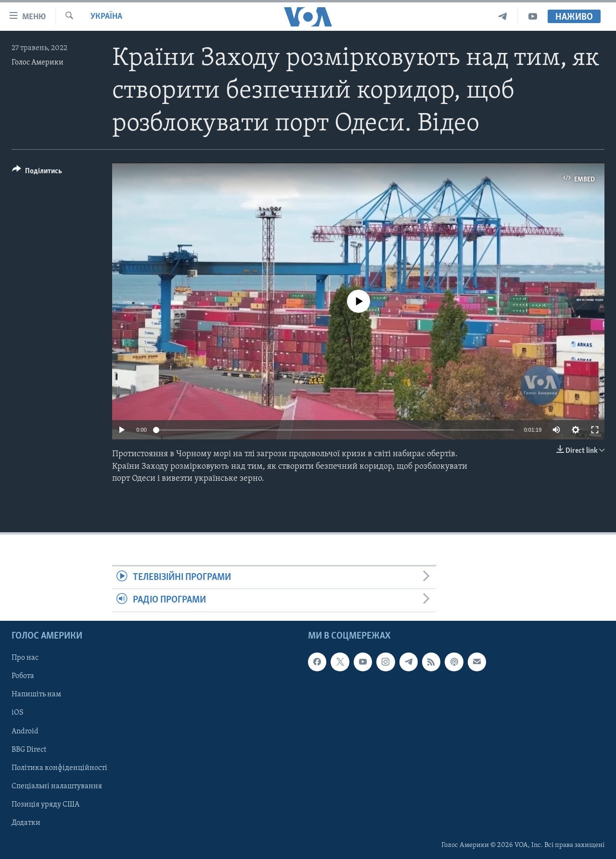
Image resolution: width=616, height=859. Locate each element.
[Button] (37, 173)
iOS (18, 713)
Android (25, 731)
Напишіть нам (36, 694)
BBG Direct (29, 749)
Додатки (26, 822)
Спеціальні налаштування (57, 786)
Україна (106, 17)
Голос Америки (38, 63)
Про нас (25, 658)
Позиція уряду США (45, 804)
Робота (23, 676)
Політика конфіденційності (59, 768)
